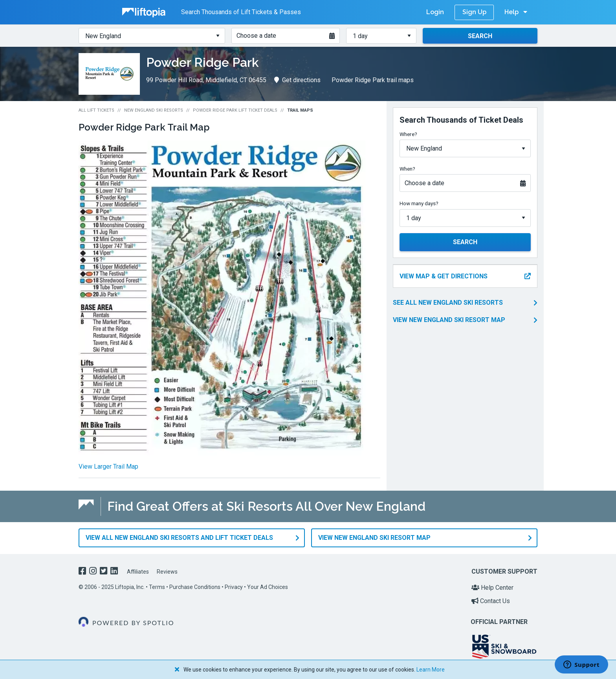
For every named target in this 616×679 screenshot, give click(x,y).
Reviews (167, 571)
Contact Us (491, 601)
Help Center (492, 588)
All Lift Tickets (96, 110)
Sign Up (474, 12)
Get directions (297, 80)
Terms (157, 587)
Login (435, 12)
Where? (408, 134)
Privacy (234, 587)
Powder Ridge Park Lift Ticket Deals (235, 110)
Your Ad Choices (268, 587)
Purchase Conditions (195, 587)
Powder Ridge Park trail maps (373, 80)
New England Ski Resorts (154, 110)
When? (407, 169)
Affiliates (138, 571)
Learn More (431, 670)
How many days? (419, 203)
